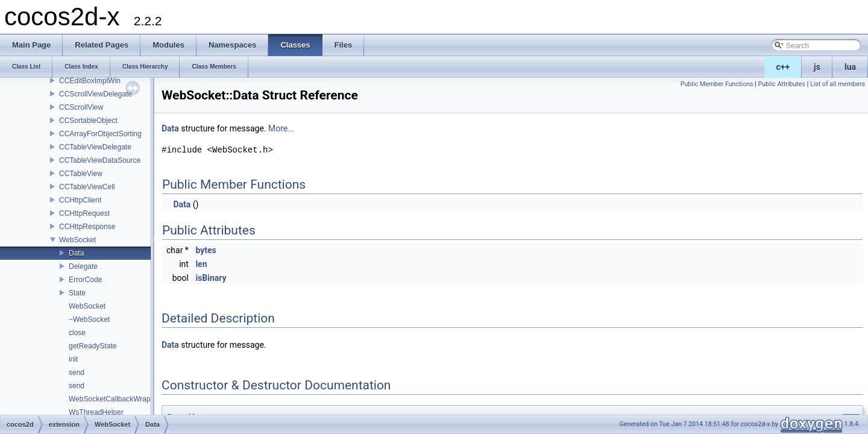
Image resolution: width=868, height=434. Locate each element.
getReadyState (93, 346)
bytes (206, 250)
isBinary (211, 278)
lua (850, 67)
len (201, 264)
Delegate (83, 266)
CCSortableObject (88, 121)
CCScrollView (81, 107)
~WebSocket (89, 319)
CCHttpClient (80, 200)
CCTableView (81, 174)
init (73, 359)
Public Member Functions (717, 84)
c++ (783, 67)
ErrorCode (85, 280)
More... (281, 128)
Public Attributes (782, 84)
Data (76, 253)
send (77, 373)
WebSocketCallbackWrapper (115, 399)
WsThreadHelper (96, 412)
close (77, 333)
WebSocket (77, 240)
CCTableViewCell (87, 187)
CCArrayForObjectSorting (100, 134)
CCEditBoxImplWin (90, 81)
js (817, 67)
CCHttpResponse (87, 227)
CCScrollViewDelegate (96, 94)
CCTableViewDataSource (100, 160)
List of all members (838, 84)
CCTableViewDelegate (95, 147)
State (77, 293)
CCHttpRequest (84, 213)
